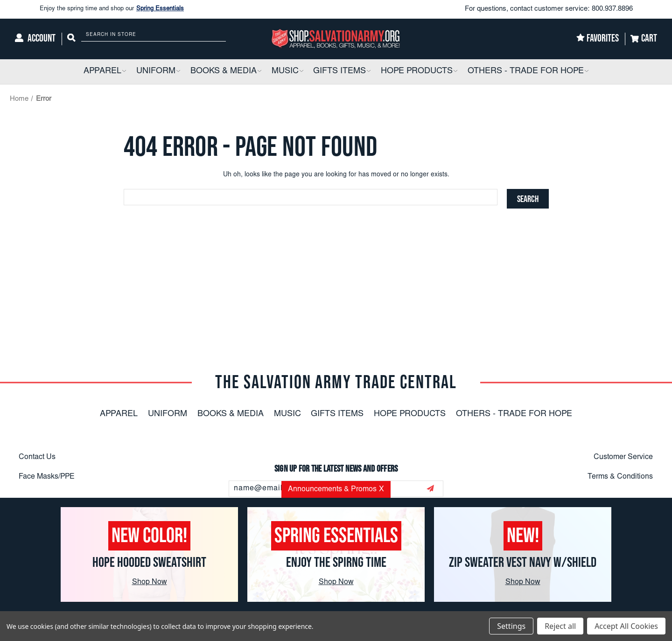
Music (287, 414)
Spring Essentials (160, 9)
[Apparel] (105, 72)
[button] (124, 72)
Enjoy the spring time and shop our (112, 9)
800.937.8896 (612, 9)
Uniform (168, 414)
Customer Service (623, 457)
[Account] (35, 39)
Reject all (560, 626)
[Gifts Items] (342, 72)
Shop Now (150, 582)
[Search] (71, 39)
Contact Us (37, 457)
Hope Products (410, 414)
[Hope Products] (419, 72)
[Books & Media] (226, 72)
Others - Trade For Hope (514, 414)
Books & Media (231, 414)
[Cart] (644, 39)
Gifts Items (337, 414)
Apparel (119, 414)
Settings (511, 626)
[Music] (287, 72)
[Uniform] (158, 72)
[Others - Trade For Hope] (528, 72)
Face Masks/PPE (47, 477)
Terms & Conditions (620, 477)
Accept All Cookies (626, 626)
